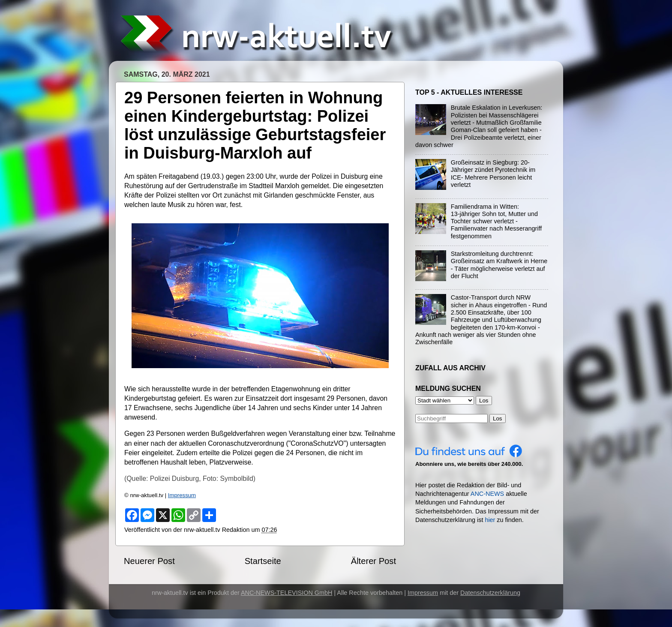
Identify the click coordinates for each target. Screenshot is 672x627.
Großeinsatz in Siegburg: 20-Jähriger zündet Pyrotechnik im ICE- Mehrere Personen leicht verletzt (493, 174)
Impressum (182, 495)
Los (498, 418)
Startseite (263, 561)
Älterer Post (373, 561)
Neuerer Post (149, 561)
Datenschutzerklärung (490, 593)
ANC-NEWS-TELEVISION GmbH (287, 593)
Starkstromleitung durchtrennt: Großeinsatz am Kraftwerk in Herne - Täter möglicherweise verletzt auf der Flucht (499, 265)
